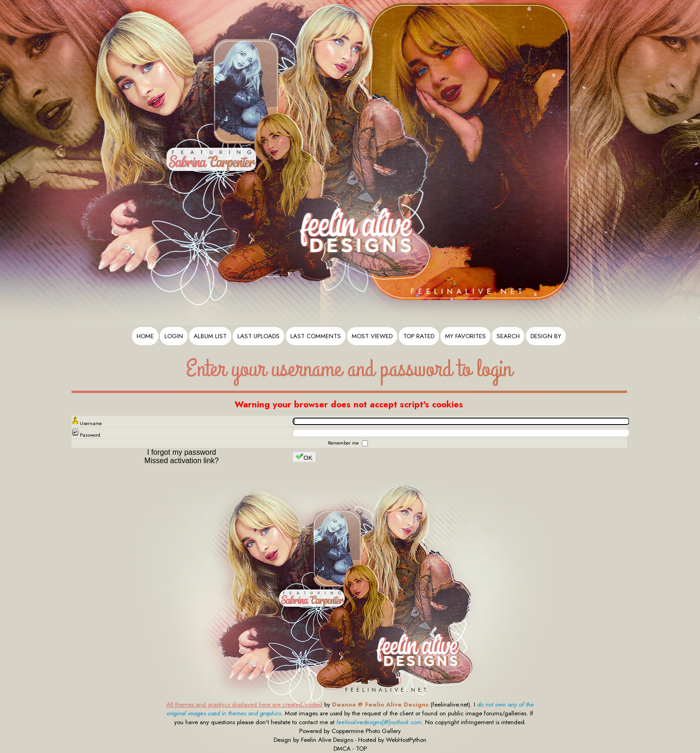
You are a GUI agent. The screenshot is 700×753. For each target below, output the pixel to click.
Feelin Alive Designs (327, 740)
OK (304, 457)
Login (174, 336)
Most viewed (372, 336)
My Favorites (465, 336)
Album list (210, 336)
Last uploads (258, 336)
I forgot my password (182, 452)
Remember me (344, 443)
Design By (546, 336)
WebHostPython (406, 740)
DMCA (342, 749)
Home (145, 336)
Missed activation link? (182, 461)
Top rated (419, 336)
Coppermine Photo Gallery (366, 731)
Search (508, 336)
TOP (361, 749)
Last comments (316, 336)
